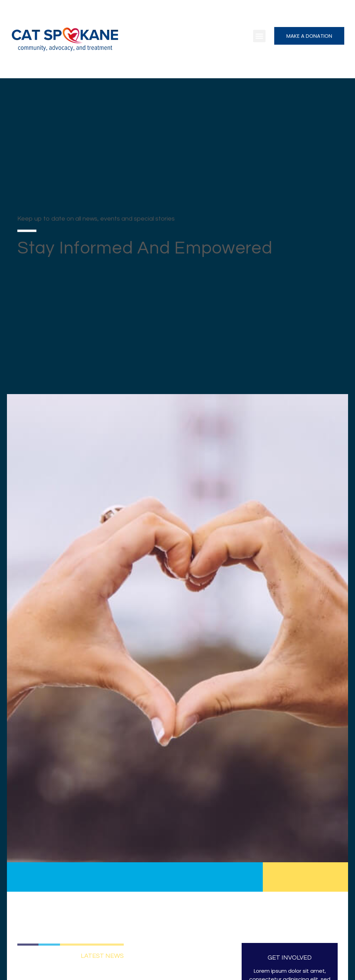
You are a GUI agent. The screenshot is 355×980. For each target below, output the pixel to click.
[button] (259, 36)
